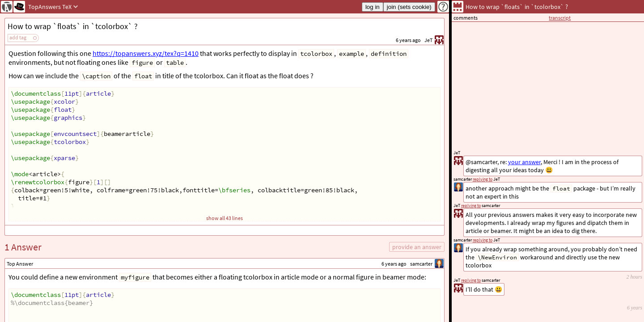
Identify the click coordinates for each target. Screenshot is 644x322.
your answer (524, 162)
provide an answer (417, 247)
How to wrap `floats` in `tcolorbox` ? (73, 26)
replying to (471, 280)
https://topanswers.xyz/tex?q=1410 (146, 53)
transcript (560, 18)
